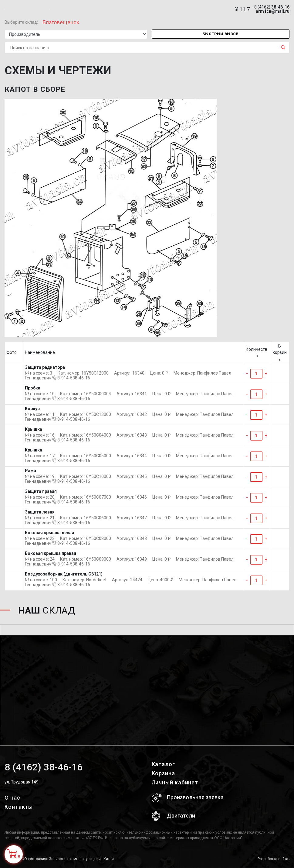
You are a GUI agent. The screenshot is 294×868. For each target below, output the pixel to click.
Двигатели (173, 816)
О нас (12, 798)
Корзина (163, 773)
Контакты (19, 807)
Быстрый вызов (221, 34)
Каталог (163, 764)
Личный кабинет (175, 782)
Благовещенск (61, 22)
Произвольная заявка (188, 798)
